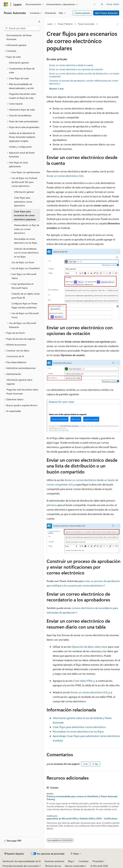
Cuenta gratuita (82, 13)
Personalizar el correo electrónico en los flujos (78, 731)
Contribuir (84, 861)
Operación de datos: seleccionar (90, 647)
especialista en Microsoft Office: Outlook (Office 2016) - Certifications (82, 819)
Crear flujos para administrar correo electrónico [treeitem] (23, 202)
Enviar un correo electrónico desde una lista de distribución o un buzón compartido (84, 75)
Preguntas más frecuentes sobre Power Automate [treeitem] (22, 392)
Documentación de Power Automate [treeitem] (19, 37)
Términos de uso (53, 866)
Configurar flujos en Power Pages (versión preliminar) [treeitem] (24, 305)
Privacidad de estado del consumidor (21, 866)
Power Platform (65, 24)
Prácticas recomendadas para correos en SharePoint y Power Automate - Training (83, 798)
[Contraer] (39, 22)
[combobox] (22, 28)
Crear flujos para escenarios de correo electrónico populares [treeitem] (25, 215)
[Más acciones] (118, 24)
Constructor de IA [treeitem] (15, 356)
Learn (50, 24)
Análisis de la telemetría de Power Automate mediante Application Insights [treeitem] (22, 137)
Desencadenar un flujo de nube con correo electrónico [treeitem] (27, 229)
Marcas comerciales (75, 866)
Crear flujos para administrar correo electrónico (79, 727)
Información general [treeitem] (19, 63)
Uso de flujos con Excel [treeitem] (23, 262)
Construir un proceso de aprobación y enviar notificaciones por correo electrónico (84, 82)
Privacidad (97, 861)
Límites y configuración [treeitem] (20, 147)
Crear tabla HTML (83, 681)
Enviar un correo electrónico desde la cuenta (71, 65)
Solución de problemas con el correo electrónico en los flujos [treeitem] (26, 253)
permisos (52, 505)
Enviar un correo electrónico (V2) (65, 176)
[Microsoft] (6, 4)
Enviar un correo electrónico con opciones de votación (76, 69)
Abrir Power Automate (106, 13)
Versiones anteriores (54, 861)
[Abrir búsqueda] (102, 4)
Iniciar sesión (113, 4)
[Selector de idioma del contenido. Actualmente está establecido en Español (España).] (14, 854)
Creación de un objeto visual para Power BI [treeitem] (25, 296)
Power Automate (86, 24)
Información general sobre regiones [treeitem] (19, 382)
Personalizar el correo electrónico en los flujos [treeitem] (26, 241)
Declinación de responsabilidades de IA (22, 861)
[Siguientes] (95, 4)
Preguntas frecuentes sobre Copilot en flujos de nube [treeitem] (22, 96)
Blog (70, 861)
